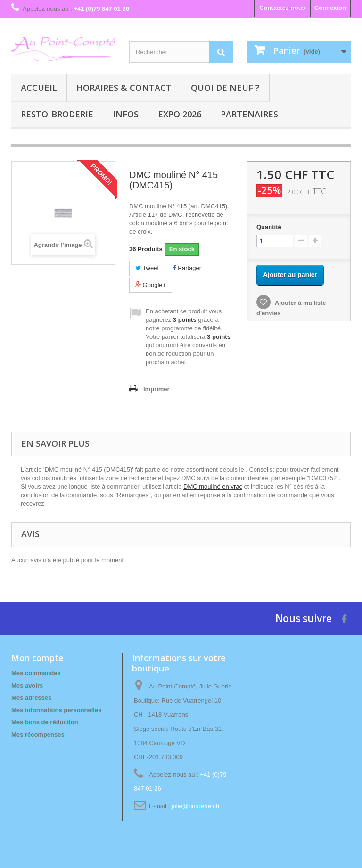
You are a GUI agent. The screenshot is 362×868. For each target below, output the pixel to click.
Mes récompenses (38, 734)
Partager (187, 268)
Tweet (147, 268)
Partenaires (249, 114)
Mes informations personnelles (56, 710)
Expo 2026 (180, 114)
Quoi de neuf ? (225, 88)
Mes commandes (36, 673)
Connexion (330, 8)
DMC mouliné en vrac (213, 487)
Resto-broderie (57, 114)
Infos (126, 114)
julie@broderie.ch (195, 806)
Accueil (39, 88)
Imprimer (156, 389)
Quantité (269, 227)
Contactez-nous (282, 8)
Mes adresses (31, 698)
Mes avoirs (27, 685)
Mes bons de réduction (45, 722)
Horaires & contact (124, 88)
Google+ (151, 285)
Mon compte (37, 658)
